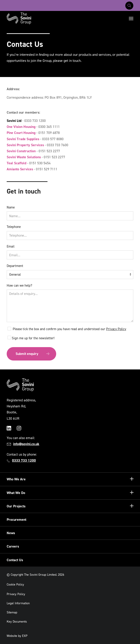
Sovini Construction (21, 151)
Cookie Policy (15, 585)
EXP (25, 636)
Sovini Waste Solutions (24, 157)
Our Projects (16, 506)
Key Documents (17, 622)
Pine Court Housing (21, 133)
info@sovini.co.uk (26, 444)
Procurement (16, 520)
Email (11, 246)
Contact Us (15, 560)
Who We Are (16, 479)
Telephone (14, 227)
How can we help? (19, 286)
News (11, 533)
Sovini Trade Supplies (23, 139)
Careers (13, 546)
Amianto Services (20, 169)
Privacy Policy (116, 329)
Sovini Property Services (25, 145)
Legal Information (18, 603)
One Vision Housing (21, 127)
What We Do (16, 493)
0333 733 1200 (24, 460)
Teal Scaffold (16, 163)
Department (15, 266)
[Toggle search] (129, 6)
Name (11, 207)
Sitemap (12, 612)
